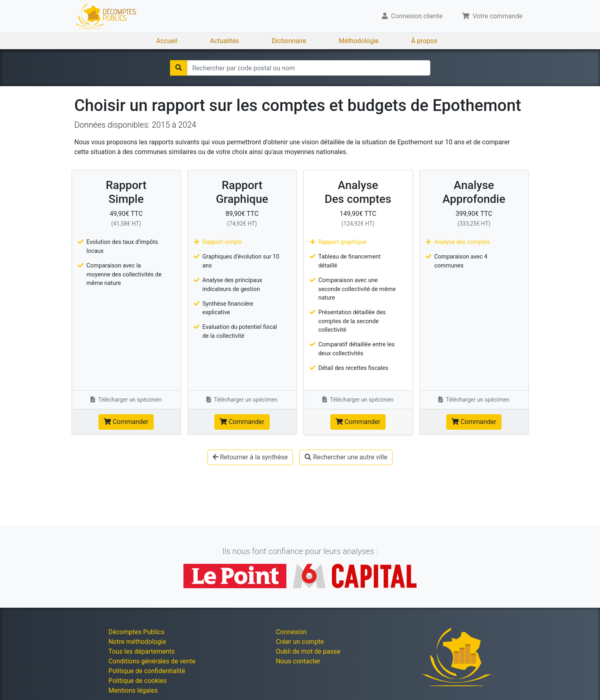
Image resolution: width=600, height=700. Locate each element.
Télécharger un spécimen (126, 400)
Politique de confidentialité (147, 671)
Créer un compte (300, 642)
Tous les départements (141, 651)
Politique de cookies (137, 681)
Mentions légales (133, 690)
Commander (126, 422)
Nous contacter (298, 661)
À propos (424, 41)
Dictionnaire (289, 41)
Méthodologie (359, 41)
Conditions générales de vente (152, 661)
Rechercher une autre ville (346, 457)
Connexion (291, 632)
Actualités (224, 41)
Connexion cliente (412, 16)
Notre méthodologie (137, 642)
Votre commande (492, 16)
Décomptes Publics (136, 632)
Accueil (167, 41)
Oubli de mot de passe (308, 651)
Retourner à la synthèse (250, 457)
